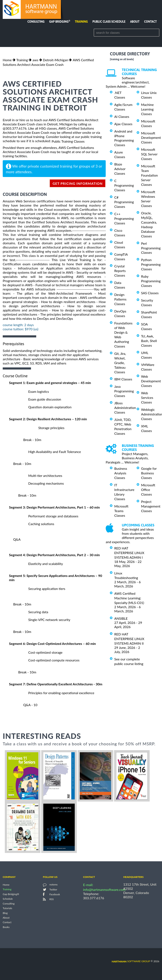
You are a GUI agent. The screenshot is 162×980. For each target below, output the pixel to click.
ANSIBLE (121, 618)
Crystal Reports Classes (120, 271)
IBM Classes (123, 379)
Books (6, 927)
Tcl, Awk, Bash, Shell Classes (149, 341)
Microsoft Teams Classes (121, 511)
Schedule (8, 899)
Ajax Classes (123, 124)
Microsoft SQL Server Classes (149, 154)
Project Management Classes (151, 506)
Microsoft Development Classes (151, 137)
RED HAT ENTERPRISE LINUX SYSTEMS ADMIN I (129, 553)
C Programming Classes (124, 185)
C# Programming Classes (124, 202)
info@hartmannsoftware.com (104, 890)
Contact (150, 22)
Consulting (36, 22)
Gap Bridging (60, 22)
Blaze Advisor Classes (120, 169)
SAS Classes (150, 293)
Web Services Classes (147, 398)
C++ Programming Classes (124, 218)
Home (7, 60)
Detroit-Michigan (55, 60)
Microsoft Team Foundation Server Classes (149, 175)
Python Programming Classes (151, 264)
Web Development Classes (151, 381)
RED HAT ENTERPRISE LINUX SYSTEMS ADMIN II (129, 639)
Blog (5, 913)
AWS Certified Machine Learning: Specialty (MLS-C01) (129, 598)
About (135, 22)
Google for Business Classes (149, 473)
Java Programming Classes (124, 391)
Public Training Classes (68, 141)
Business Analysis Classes (121, 473)
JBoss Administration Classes (125, 408)
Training (81, 22)
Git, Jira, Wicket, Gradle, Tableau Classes (120, 363)
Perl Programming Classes (151, 248)
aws (35, 60)
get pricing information (78, 183)
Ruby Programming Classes (151, 281)
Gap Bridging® (11, 894)
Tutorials (7, 908)
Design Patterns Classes (120, 299)
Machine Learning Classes (147, 109)
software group (131, 961)
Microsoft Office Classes (148, 490)
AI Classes (122, 116)
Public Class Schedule (109, 22)
